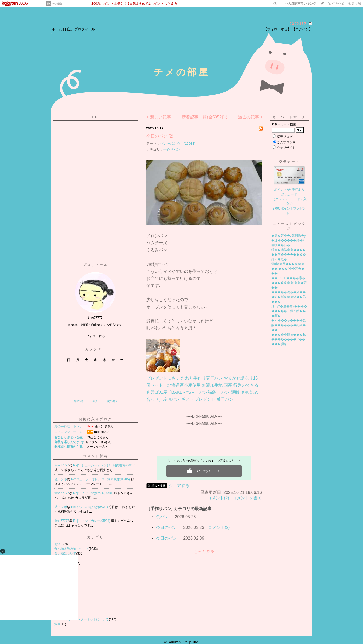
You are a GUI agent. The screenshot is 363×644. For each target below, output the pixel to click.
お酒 (57, 544)
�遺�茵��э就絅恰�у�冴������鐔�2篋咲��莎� (289, 240)
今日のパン (157, 136)
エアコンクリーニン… (70, 432)
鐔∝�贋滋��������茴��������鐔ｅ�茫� (289, 255)
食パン (162, 517)
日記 (68, 29)
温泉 (57, 624)
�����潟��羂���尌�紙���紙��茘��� (289, 297)
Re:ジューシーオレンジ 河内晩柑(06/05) (101, 479)
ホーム (57, 29)
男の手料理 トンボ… (70, 426)
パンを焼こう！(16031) (178, 143)
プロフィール (85, 29)
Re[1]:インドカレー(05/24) (92, 521)
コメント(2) (218, 498)
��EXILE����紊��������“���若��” (289, 283)
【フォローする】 (277, 29)
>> (300, 4)
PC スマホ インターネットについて (82, 619)
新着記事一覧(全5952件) (204, 117)
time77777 (62, 465)
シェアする (179, 486)
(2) (171, 136)
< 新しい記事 (159, 117)
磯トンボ (61, 479)
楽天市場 (355, 4)
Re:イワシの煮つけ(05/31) (90, 507)
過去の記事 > (250, 117)
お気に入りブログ (95, 419)
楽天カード (289, 162)
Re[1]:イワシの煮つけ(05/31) (94, 493)
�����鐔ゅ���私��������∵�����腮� (289, 339)
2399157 (298, 24)
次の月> (112, 401)
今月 (95, 401)
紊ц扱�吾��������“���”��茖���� (288, 269)
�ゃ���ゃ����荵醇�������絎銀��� (289, 325)
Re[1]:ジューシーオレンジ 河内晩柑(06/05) (104, 465)
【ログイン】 (302, 29)
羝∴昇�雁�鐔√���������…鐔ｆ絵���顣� (289, 311)
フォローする (95, 336)
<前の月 (79, 401)
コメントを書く (247, 498)
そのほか (58, 4)
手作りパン (172, 149)
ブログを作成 (335, 4)
